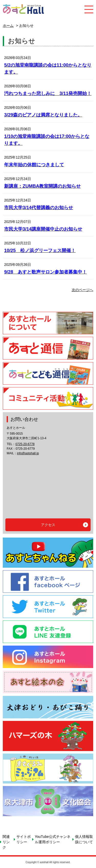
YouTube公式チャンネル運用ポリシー (53, 839)
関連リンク (6, 842)
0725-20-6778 (25, 444)
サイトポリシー (24, 839)
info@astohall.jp (28, 453)
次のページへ (82, 290)
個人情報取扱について (84, 839)
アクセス (48, 525)
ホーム (8, 26)
